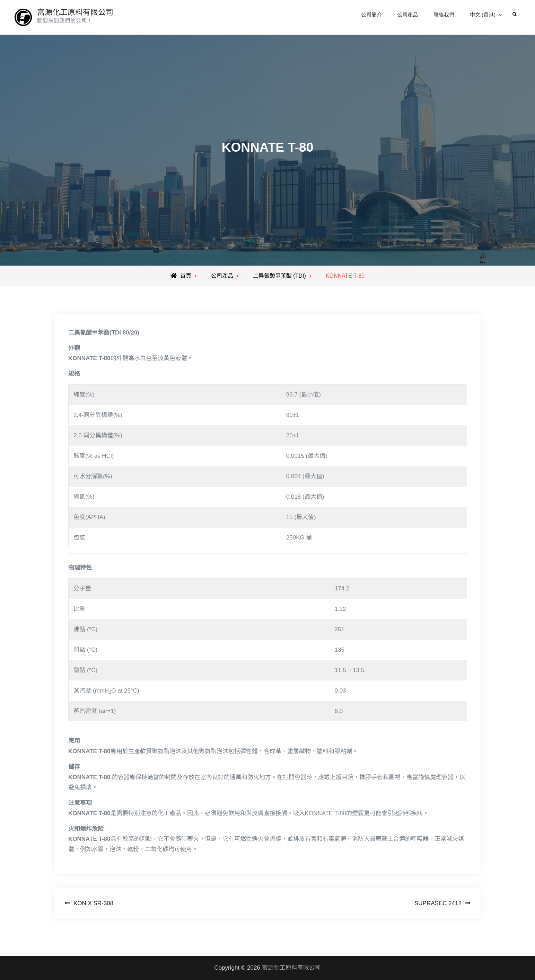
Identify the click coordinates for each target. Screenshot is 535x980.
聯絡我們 (444, 15)
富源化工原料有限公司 (75, 12)
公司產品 (407, 15)
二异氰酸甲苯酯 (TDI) (279, 276)
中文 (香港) (483, 15)
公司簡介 (371, 15)
